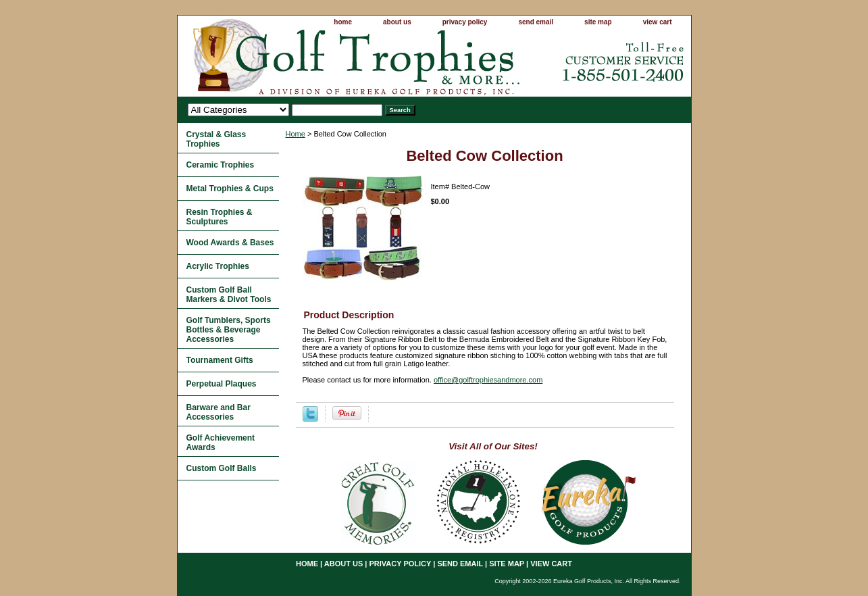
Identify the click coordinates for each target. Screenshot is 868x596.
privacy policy (465, 22)
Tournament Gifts (220, 360)
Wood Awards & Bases (230, 243)
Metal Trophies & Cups (230, 189)
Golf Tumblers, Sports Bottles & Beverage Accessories (229, 330)
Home (296, 134)
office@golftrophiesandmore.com (488, 380)
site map (598, 22)
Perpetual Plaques (222, 384)
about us (397, 22)
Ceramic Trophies (221, 165)
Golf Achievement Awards (221, 443)
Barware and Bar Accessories (219, 412)
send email (536, 22)
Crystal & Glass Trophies (216, 139)
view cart (658, 22)
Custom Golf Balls (222, 468)
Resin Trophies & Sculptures (220, 217)
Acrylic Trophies (218, 266)
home (343, 22)
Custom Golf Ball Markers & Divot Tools (229, 295)
